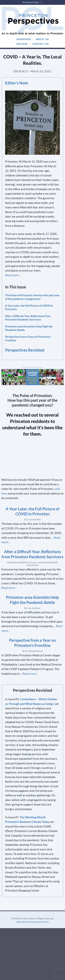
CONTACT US (40, 44)
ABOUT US (42, 39)
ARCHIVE (22, 44)
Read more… (13, 275)
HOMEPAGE (24, 39)
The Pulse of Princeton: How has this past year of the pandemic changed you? (32, 297)
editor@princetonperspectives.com (32, 922)
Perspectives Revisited (25, 350)
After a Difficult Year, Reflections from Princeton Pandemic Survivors (28, 318)
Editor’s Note (17, 83)
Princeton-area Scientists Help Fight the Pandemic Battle (29, 328)
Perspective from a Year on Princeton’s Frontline (28, 338)
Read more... (9, 588)
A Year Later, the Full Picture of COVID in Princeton (29, 307)
